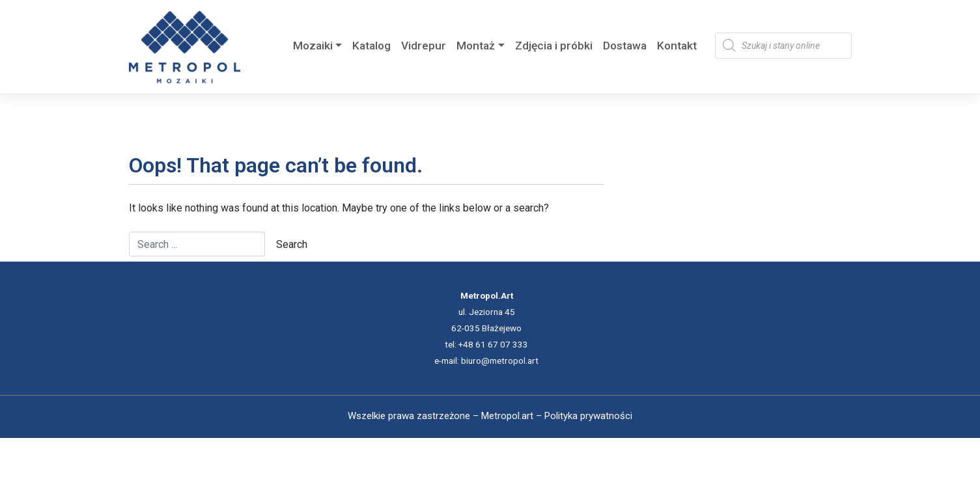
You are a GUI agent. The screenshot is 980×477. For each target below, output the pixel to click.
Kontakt (677, 46)
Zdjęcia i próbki (554, 46)
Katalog (371, 46)
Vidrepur (424, 46)
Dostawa (625, 46)
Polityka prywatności (588, 416)
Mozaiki (313, 46)
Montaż (476, 46)
